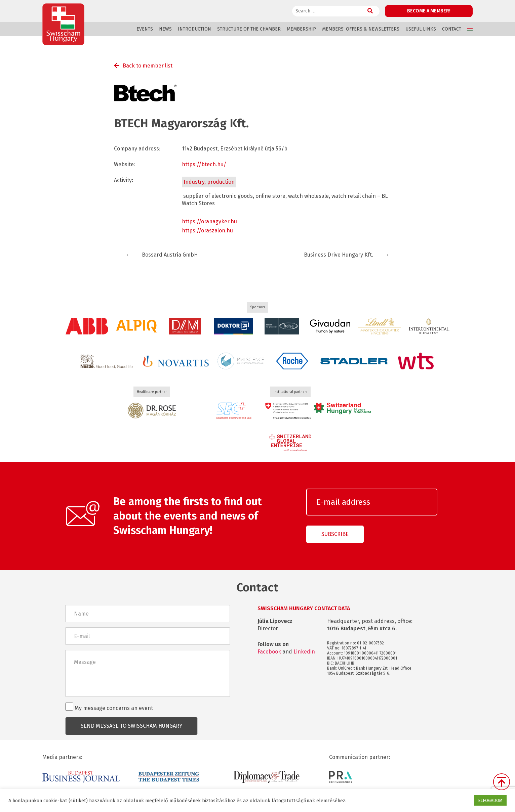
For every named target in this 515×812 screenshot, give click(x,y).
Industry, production (209, 182)
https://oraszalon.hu (207, 231)
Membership (301, 29)
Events (145, 29)
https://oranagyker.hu (209, 221)
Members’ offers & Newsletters (361, 29)
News (165, 29)
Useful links (421, 29)
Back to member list (148, 66)
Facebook (269, 652)
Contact (452, 29)
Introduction (194, 29)
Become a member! (429, 11)
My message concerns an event (109, 707)
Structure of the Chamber (249, 29)
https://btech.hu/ (204, 164)
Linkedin (304, 652)
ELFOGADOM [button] (490, 800)
